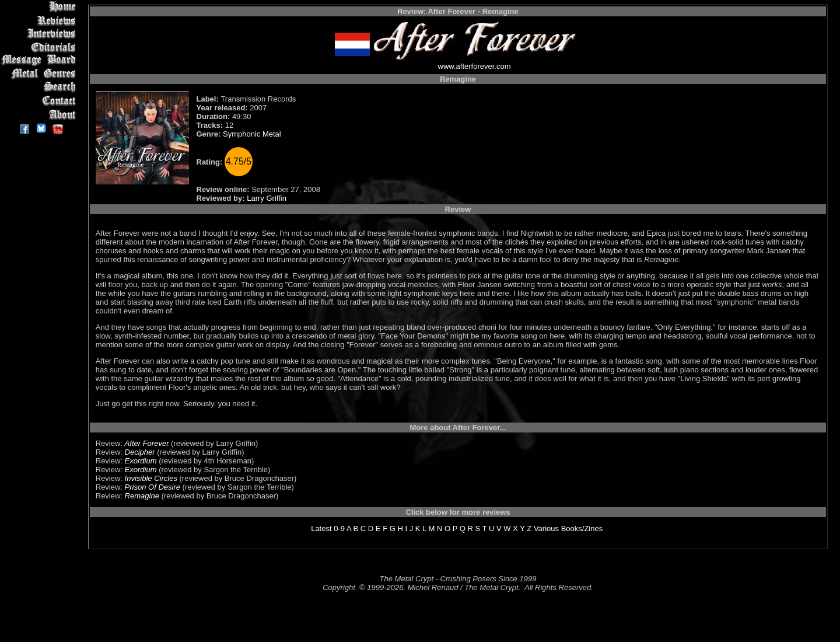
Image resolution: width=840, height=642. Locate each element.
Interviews (41, 34)
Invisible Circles (151, 478)
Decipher (140, 452)
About (41, 114)
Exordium (141, 461)
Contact (41, 101)
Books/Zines (582, 528)
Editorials (41, 47)
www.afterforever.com (475, 66)
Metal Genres (41, 74)
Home (41, 7)
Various (546, 528)
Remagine (142, 496)
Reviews (41, 20)
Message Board (41, 60)
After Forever (147, 443)
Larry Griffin (267, 198)
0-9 (339, 528)
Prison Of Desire (153, 487)
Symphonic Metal (252, 134)
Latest (321, 528)
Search (41, 87)
